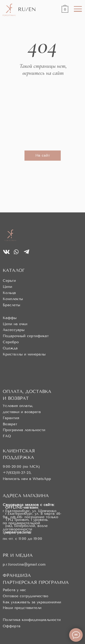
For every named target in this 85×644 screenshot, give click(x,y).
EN (32, 9)
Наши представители (22, 608)
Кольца (9, 293)
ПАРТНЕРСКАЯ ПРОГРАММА (36, 583)
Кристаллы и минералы (24, 354)
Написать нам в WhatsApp (27, 479)
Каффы (10, 318)
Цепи (7, 287)
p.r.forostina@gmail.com (24, 564)
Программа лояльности (24, 430)
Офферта (12, 626)
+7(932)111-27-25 (17, 473)
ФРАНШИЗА (17, 576)
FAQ (7, 436)
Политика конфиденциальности (32, 620)
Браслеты (11, 305)
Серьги (9, 281)
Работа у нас (14, 590)
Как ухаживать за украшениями (32, 602)
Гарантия (11, 418)
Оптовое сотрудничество (25, 596)
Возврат (10, 424)
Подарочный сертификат (26, 336)
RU (22, 9)
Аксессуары (14, 330)
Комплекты (13, 299)
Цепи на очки (15, 324)
